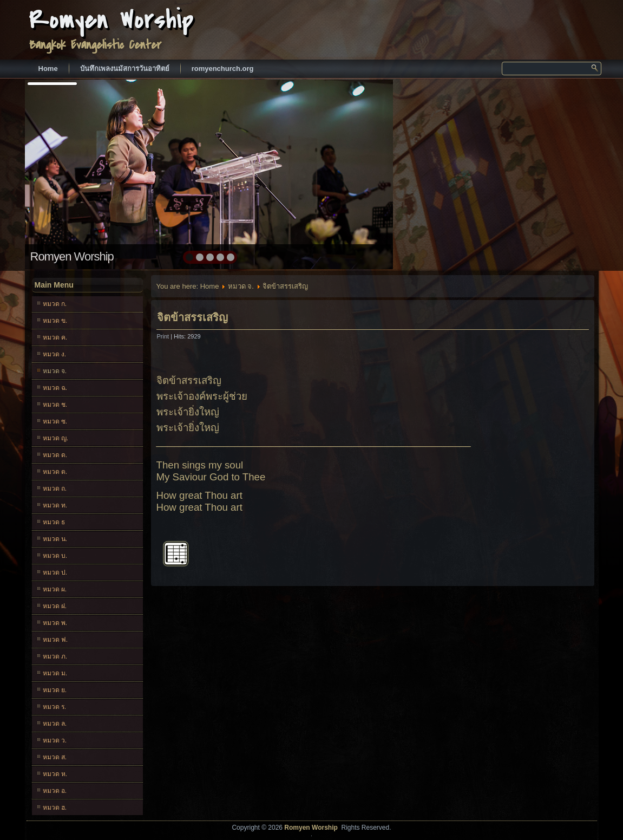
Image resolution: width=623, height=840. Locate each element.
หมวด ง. (55, 354)
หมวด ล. (55, 724)
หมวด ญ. (56, 438)
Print (164, 336)
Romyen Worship (111, 20)
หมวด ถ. (55, 489)
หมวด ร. (55, 707)
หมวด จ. (55, 371)
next (361, 173)
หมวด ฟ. (55, 640)
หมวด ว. (55, 740)
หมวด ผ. (55, 589)
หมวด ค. (55, 337)
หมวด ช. (55, 405)
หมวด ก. (55, 304)
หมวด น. (55, 539)
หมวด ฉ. (55, 388)
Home (48, 69)
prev (57, 173)
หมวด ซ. (55, 421)
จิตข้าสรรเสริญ (192, 317)
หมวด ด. (55, 455)
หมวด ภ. (55, 656)
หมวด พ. (55, 623)
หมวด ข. (55, 321)
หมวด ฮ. (55, 808)
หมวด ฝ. (55, 606)
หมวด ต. (55, 472)
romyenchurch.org (223, 69)
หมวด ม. (55, 673)
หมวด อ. (55, 791)
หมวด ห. (55, 774)
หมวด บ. (55, 556)
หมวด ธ (54, 522)
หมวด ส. (55, 757)
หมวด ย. (55, 690)
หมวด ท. (55, 505)
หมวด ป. (55, 572)
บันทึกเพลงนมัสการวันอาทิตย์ (125, 69)
